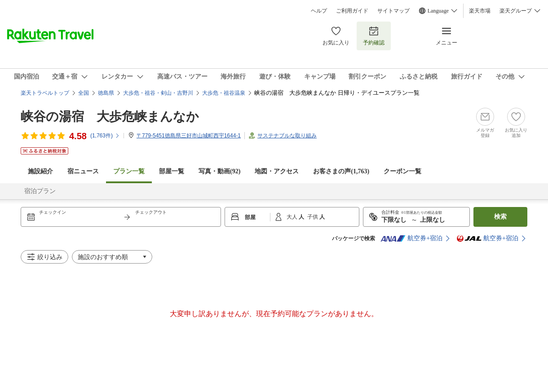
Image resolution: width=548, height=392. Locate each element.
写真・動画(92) (219, 171)
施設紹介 (40, 171)
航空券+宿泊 (411, 238)
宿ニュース (83, 171)
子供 (313, 217)
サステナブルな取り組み (287, 136)
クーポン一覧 (402, 171)
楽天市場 (480, 11)
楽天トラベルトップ (45, 93)
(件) (105, 136)
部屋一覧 (172, 171)
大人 (293, 217)
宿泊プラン (40, 191)
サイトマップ (393, 11)
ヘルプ (319, 11)
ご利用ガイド (352, 11)
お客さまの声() (341, 171)
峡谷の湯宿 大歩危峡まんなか (110, 117)
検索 (500, 217)
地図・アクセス (277, 171)
